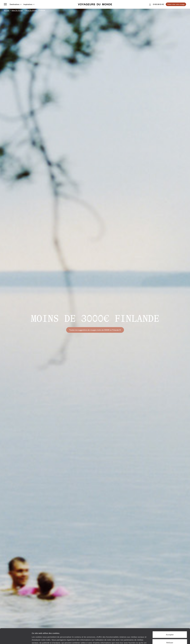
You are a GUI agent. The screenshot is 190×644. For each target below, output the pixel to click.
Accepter (170, 620)
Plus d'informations (86, 631)
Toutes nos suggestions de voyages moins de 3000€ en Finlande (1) (95, 330)
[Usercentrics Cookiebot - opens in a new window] (16, 639)
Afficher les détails (133, 639)
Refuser (170, 628)
